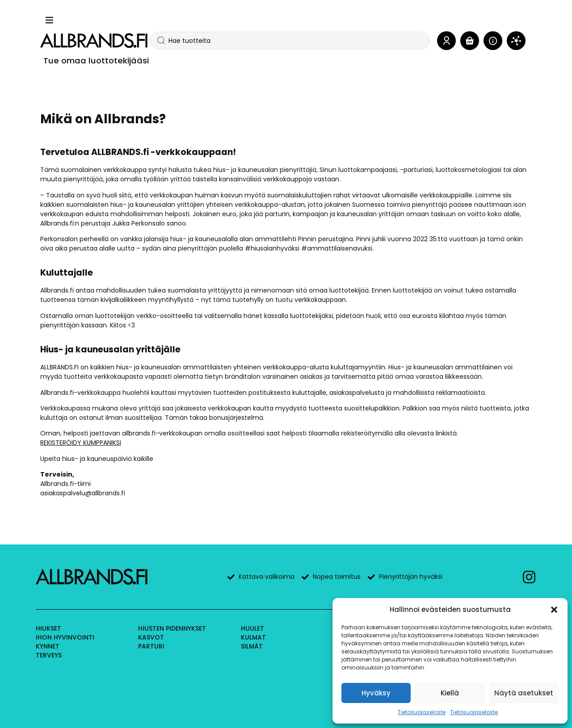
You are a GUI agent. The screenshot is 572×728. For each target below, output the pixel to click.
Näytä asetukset (524, 693)
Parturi (151, 646)
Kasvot (151, 637)
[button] (554, 610)
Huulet (252, 628)
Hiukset (48, 628)
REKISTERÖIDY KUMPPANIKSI (81, 443)
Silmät (252, 646)
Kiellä (450, 693)
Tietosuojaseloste (422, 712)
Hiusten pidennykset (172, 628)
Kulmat (253, 637)
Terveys (49, 655)
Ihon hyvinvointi (65, 637)
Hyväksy (376, 693)
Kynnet (48, 646)
